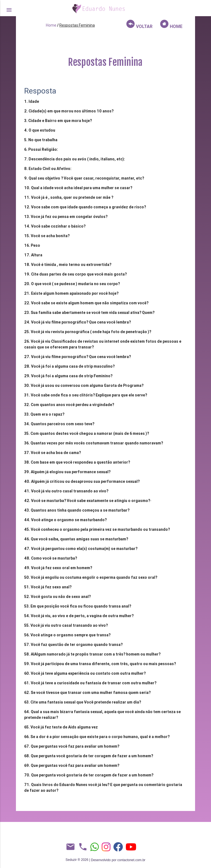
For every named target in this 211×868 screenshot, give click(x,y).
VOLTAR (139, 24)
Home (51, 25)
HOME (171, 24)
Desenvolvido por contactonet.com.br (118, 860)
